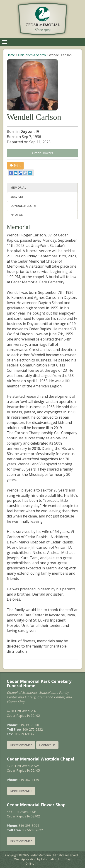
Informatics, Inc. (52, 859)
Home (11, 55)
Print (15, 165)
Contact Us (47, 745)
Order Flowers (43, 153)
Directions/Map (21, 745)
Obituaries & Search (32, 55)
